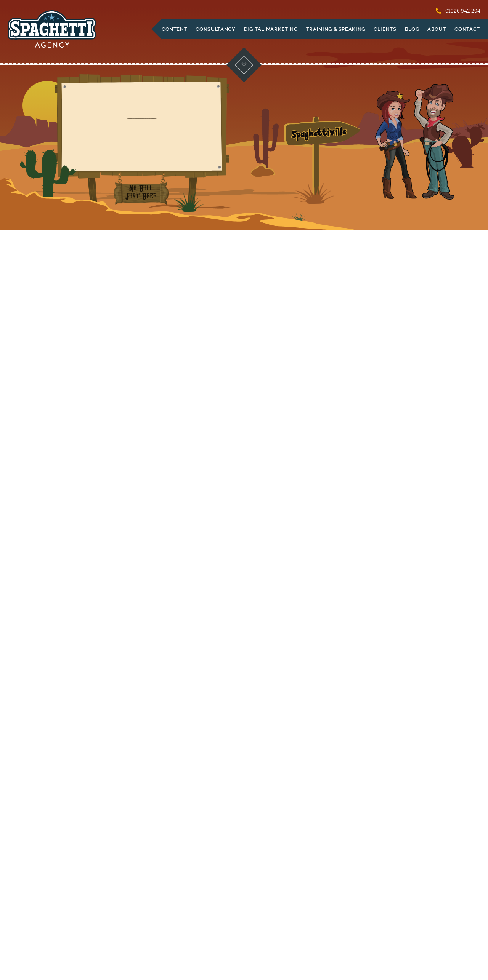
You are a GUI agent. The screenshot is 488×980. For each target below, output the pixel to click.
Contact (467, 29)
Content (175, 29)
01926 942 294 (458, 10)
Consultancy (215, 29)
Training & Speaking (336, 29)
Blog (412, 29)
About (437, 29)
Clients (385, 29)
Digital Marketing (271, 29)
